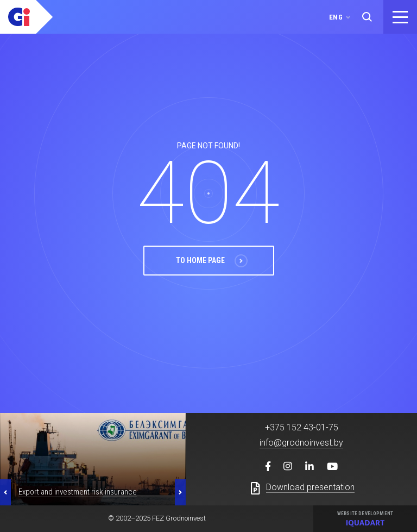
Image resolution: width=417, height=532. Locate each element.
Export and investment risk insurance (78, 504)
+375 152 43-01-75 (302, 439)
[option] (93, 471)
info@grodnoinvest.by (301, 455)
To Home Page (212, 283)
